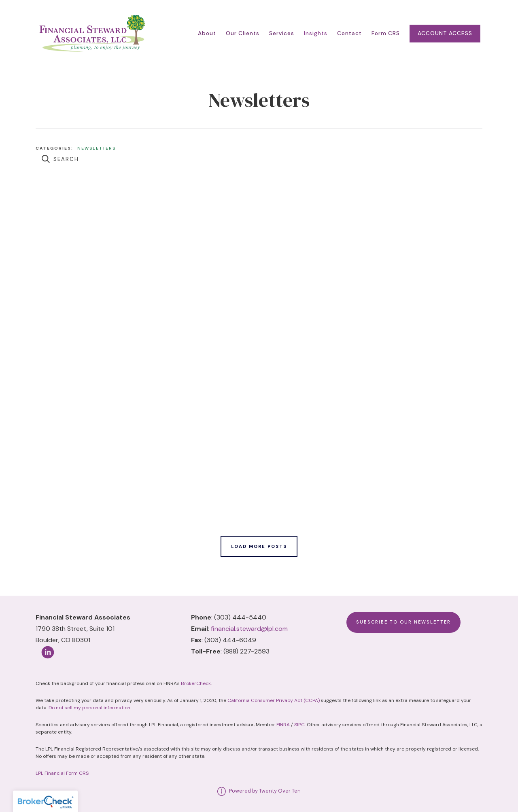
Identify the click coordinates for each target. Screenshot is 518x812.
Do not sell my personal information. (90, 708)
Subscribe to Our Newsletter (403, 622)
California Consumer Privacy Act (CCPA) (274, 700)
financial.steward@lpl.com (249, 629)
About (207, 33)
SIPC (299, 725)
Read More (53, 209)
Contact (349, 33)
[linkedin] (48, 652)
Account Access (445, 33)
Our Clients (243, 33)
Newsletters (97, 148)
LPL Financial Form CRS (62, 773)
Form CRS (386, 33)
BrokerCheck (196, 683)
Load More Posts (259, 546)
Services (282, 33)
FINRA (283, 725)
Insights (316, 33)
